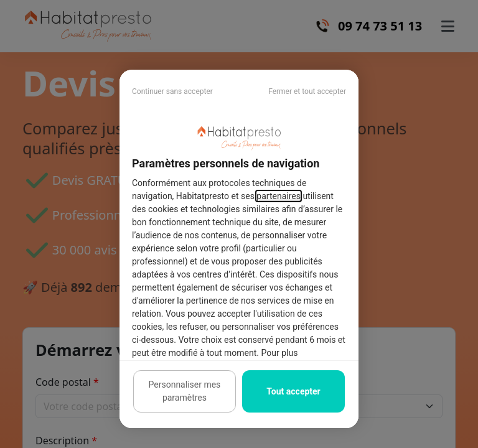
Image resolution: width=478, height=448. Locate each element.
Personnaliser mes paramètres (185, 391)
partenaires (279, 196)
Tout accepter (293, 391)
